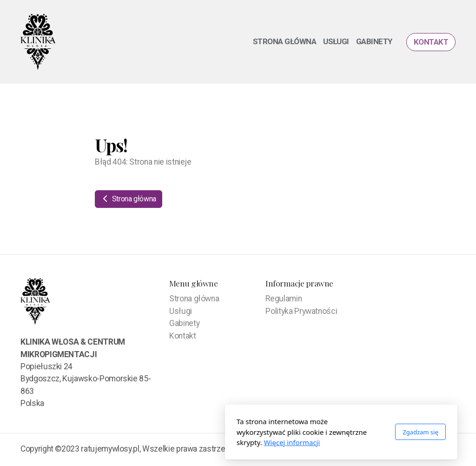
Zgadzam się (317, 432)
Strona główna (129, 199)
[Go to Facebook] (449, 450)
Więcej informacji (189, 442)
